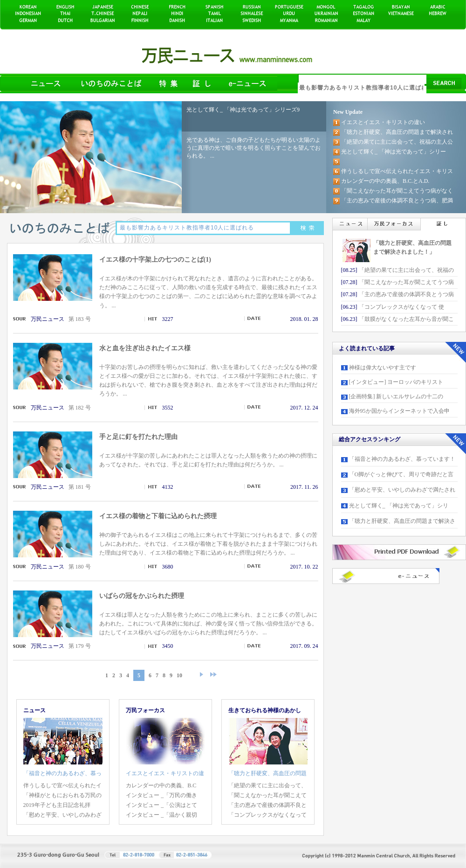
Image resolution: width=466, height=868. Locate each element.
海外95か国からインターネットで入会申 (399, 411)
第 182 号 (80, 408)
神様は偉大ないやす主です (383, 368)
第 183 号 (80, 319)
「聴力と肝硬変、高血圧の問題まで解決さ (402, 521)
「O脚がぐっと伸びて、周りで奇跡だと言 (401, 474)
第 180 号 (80, 567)
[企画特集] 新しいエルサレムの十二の (396, 396)
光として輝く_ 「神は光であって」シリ (399, 506)
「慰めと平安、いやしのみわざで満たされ (402, 490)
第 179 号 (80, 646)
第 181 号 (80, 487)
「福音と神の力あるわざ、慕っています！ (402, 459)
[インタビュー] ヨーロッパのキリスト (396, 382)
